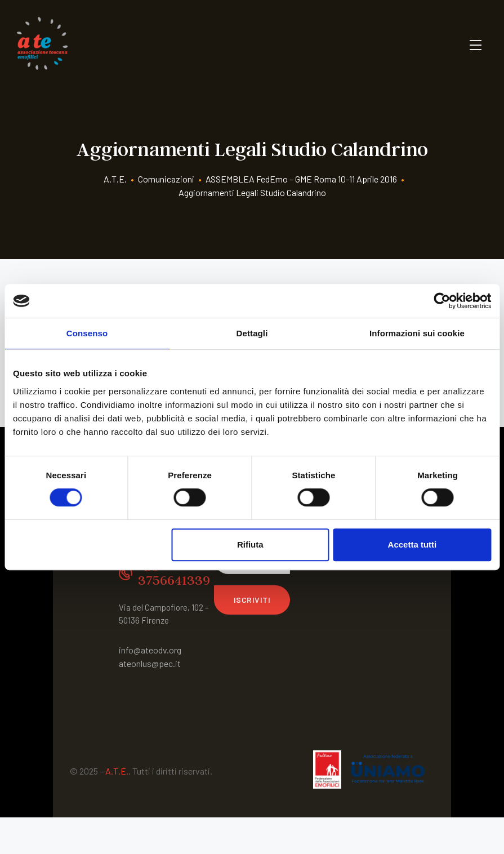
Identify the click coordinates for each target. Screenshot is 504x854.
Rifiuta (250, 544)
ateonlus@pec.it (150, 663)
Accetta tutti (412, 544)
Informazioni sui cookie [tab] (417, 333)
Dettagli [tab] (252, 333)
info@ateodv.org (150, 650)
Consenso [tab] (87, 333)
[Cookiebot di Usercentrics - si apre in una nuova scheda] (442, 301)
